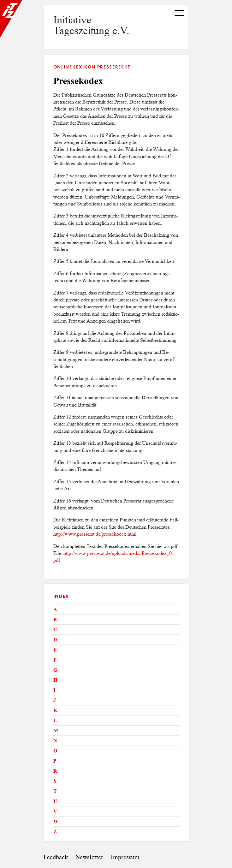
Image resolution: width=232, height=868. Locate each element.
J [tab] (55, 700)
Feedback (56, 857)
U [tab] (55, 801)
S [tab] (55, 781)
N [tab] (55, 741)
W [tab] (56, 821)
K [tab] (55, 710)
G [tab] (55, 670)
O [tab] (55, 751)
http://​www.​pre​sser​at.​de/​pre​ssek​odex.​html (95, 534)
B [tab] (55, 619)
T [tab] (55, 791)
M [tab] (56, 731)
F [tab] (55, 660)
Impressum (125, 857)
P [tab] (55, 761)
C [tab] (55, 630)
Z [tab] (55, 832)
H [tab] (55, 680)
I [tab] (54, 690)
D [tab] (55, 640)
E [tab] (55, 650)
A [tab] (55, 609)
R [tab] (55, 771)
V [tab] (55, 811)
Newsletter (89, 857)
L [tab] (55, 720)
